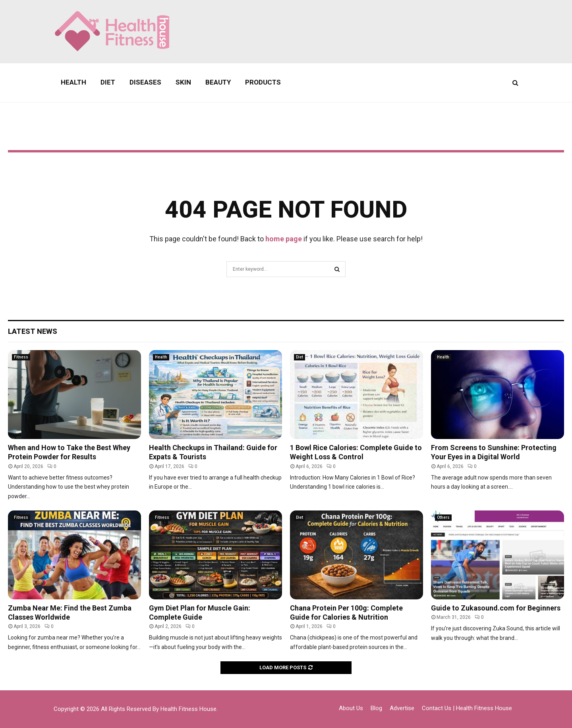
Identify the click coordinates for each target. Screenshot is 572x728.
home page (284, 239)
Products (263, 82)
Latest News (33, 331)
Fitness (21, 357)
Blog (376, 708)
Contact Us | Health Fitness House (467, 708)
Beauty (218, 82)
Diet (108, 82)
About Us (351, 708)
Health (73, 82)
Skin (183, 82)
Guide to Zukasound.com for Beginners (496, 608)
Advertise (402, 708)
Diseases (145, 82)
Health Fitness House (188, 709)
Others (443, 517)
